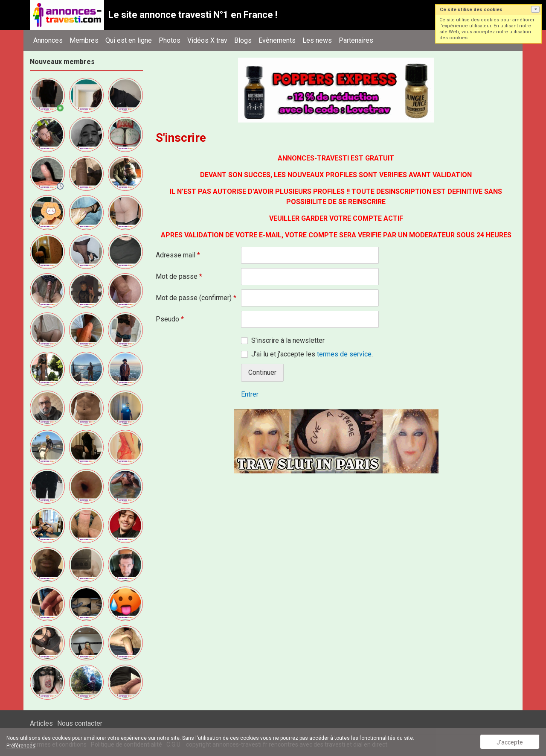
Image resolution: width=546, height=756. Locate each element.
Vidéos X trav (207, 40)
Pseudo (170, 319)
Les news (317, 40)
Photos (170, 40)
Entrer (250, 394)
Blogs (243, 40)
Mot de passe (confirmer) (196, 298)
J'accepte (510, 742)
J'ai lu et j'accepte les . (312, 354)
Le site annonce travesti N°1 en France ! (193, 15)
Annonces (48, 40)
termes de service (344, 354)
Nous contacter (80, 723)
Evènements (277, 40)
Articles (41, 723)
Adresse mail (178, 255)
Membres (84, 40)
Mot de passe (179, 276)
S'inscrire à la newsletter (288, 340)
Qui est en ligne (129, 40)
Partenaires (356, 40)
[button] (535, 9)
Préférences (21, 746)
